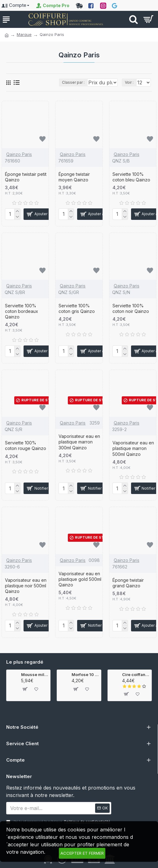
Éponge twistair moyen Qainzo (74, 183)
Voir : (151, 89)
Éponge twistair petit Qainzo (26, 183)
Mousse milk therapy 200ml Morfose (35, 675)
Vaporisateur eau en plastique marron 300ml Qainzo (79, 448)
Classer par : (24, 89)
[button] (74, 706)
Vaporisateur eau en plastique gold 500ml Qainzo (80, 585)
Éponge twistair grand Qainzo (128, 589)
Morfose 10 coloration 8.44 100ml (85, 675)
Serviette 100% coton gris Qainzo (77, 315)
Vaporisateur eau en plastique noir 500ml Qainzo (26, 592)
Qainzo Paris (19, 160)
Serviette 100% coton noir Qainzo (131, 315)
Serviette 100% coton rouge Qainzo (26, 452)
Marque (24, 34)
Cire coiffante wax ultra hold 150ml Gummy (136, 675)
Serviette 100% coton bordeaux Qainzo (22, 317)
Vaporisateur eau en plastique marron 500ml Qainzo (133, 454)
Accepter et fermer (82, 853)
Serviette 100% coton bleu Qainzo (131, 183)
